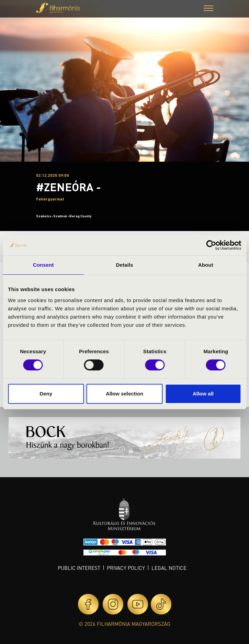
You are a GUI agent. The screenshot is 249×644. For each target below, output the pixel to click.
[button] (208, 9)
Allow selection (124, 394)
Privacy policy (126, 568)
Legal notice (169, 568)
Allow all (203, 394)
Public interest (79, 568)
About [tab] (206, 265)
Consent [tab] (43, 265)
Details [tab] (125, 265)
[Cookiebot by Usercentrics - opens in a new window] (211, 245)
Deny (46, 394)
